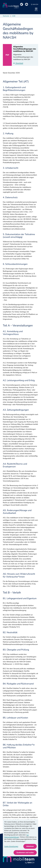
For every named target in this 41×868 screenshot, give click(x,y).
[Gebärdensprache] (22, 4)
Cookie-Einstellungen (11, 846)
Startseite (6, 16)
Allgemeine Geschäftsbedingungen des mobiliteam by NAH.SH (25, 49)
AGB (14, 16)
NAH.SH (34, 4)
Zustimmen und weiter (25, 853)
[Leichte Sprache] (27, 4)
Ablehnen (30, 846)
